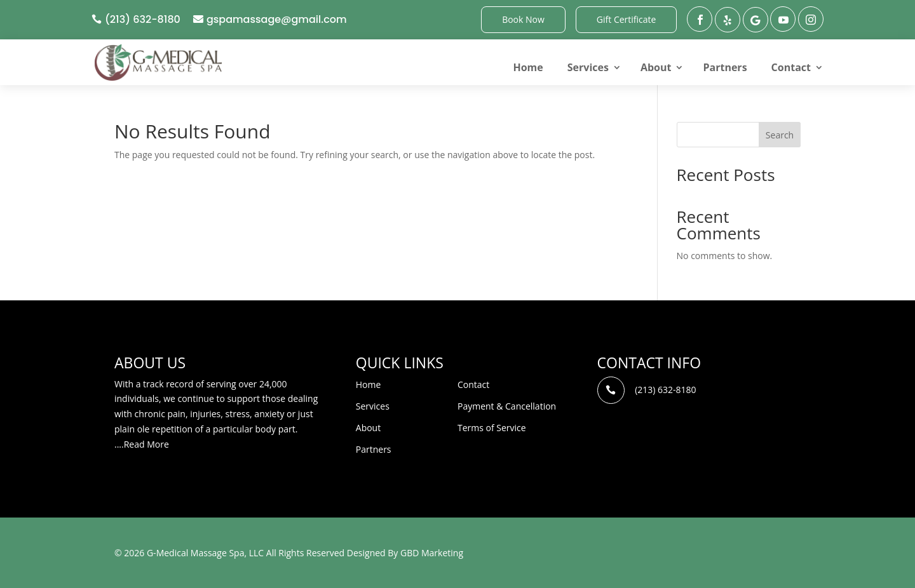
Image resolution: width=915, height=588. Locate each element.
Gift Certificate (627, 19)
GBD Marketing (432, 553)
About (656, 67)
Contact (791, 67)
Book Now (523, 19)
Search (780, 135)
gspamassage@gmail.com (277, 19)
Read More (146, 444)
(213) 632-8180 (143, 19)
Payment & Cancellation (507, 406)
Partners (725, 67)
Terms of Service (492, 428)
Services (588, 67)
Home (528, 67)
